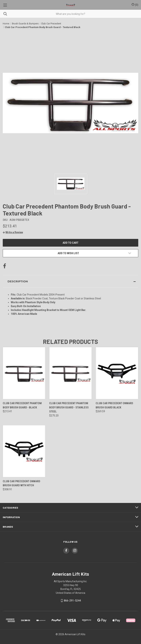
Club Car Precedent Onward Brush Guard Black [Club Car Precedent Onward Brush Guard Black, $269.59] (114, 405)
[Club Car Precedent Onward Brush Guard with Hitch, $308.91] (24, 451)
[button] (13, 232)
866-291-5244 (72, 601)
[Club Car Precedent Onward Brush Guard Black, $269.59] (117, 373)
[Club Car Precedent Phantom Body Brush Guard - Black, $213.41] (24, 373)
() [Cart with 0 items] (135, 5)
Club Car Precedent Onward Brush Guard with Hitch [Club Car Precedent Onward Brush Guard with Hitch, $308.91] (21, 483)
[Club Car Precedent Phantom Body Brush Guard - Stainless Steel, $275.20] (70, 373)
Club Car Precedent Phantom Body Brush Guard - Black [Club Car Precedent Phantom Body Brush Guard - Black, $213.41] (22, 405)
